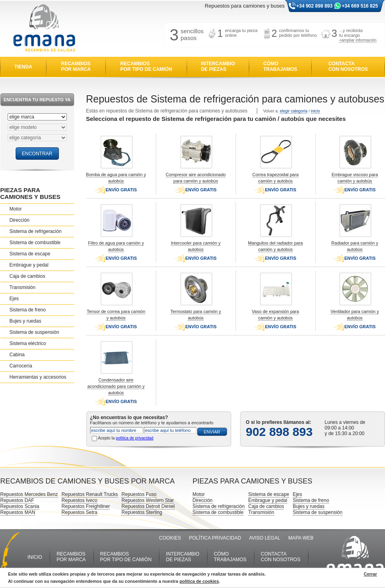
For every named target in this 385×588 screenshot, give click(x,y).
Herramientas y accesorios (38, 377)
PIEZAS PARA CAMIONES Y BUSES (30, 193)
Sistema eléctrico (28, 343)
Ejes (14, 299)
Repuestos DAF (17, 500)
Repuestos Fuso (139, 494)
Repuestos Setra (80, 512)
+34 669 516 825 (360, 6)
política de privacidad (135, 438)
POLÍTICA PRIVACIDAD (215, 538)
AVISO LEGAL (265, 538)
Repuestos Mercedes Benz (29, 494)
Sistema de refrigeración (36, 231)
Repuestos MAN (18, 512)
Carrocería (21, 366)
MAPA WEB (301, 538)
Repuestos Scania (20, 506)
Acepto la (126, 438)
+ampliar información (358, 40)
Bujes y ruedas (25, 321)
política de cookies (199, 581)
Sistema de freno (28, 310)
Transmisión (23, 287)
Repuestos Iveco (80, 500)
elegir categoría (293, 111)
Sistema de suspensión (34, 332)
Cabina (17, 355)
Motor (16, 209)
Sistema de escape (30, 254)
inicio (315, 111)
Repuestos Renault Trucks (90, 494)
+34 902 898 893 (314, 6)
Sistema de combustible (35, 243)
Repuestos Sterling (142, 512)
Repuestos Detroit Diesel (148, 506)
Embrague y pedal (29, 265)
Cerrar (370, 574)
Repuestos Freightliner (86, 506)
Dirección (20, 220)
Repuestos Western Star (148, 500)
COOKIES (170, 538)
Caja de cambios (27, 276)
